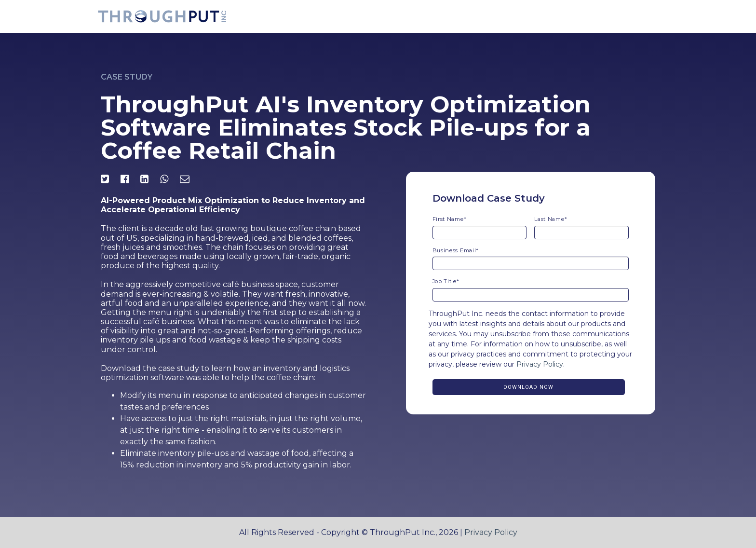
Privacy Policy (540, 364)
